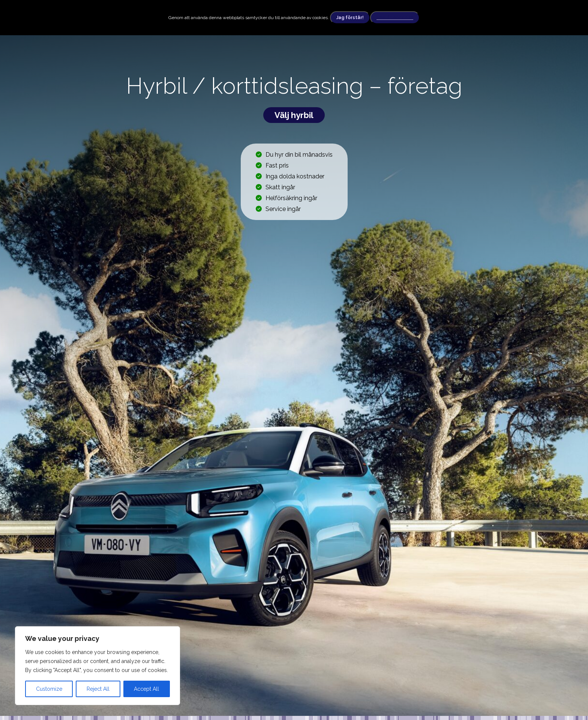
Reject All (98, 689)
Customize (49, 689)
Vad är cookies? (395, 18)
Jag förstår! (350, 18)
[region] (97, 666)
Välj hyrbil (294, 115)
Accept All (146, 689)
